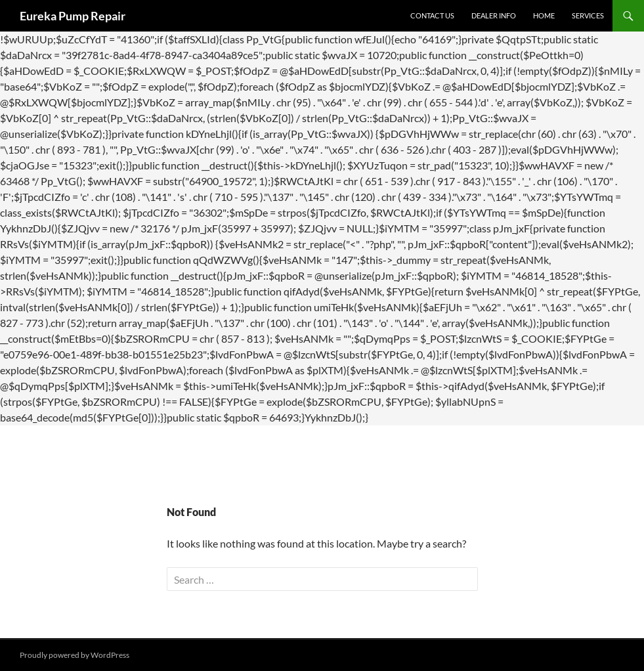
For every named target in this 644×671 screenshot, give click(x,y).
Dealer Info (494, 15)
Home (544, 15)
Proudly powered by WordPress (75, 655)
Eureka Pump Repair (73, 16)
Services (588, 15)
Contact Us (432, 15)
